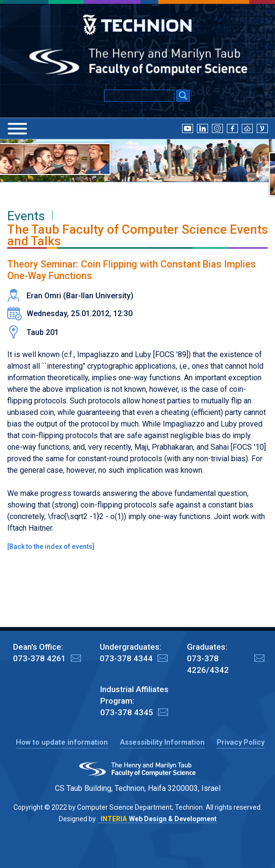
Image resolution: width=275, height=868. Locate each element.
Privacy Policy (241, 742)
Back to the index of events (51, 547)
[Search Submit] (183, 96)
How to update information (62, 742)
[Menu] (17, 129)
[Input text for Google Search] (139, 96)
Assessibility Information (162, 742)
